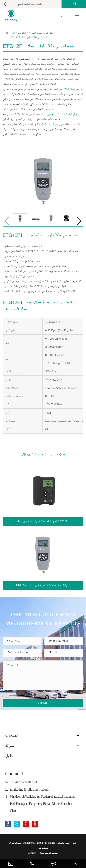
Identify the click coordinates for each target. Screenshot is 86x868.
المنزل (13, 33)
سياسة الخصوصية (49, 853)
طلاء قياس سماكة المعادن (41, 33)
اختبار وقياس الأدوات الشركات (53, 124)
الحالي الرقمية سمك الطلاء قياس (63, 114)
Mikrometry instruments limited (39, 843)
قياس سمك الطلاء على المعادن (66, 89)
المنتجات (22, 33)
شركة (10, 746)
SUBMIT (43, 703)
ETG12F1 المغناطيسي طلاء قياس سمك (29, 37)
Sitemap (32, 853)
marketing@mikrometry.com (29, 789)
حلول (9, 756)
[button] (79, 221)
